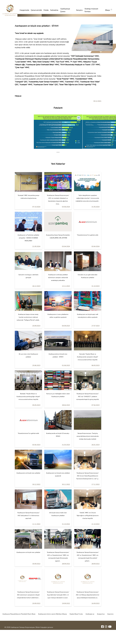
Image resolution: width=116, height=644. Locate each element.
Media (46, 10)
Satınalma (54, 10)
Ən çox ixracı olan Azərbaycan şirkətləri (28, 355)
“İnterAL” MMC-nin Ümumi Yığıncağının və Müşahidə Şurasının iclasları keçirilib (88, 516)
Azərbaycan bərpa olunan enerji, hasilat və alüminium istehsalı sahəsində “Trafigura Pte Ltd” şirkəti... (28, 317)
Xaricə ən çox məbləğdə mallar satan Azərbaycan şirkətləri (58, 395)
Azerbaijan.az (90, 614)
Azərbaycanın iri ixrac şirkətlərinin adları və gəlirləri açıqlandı (58, 316)
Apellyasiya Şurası (65, 10)
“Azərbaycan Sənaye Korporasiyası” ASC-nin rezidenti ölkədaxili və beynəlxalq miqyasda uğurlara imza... (58, 200)
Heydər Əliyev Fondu (76, 614)
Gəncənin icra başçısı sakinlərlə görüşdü (28, 276)
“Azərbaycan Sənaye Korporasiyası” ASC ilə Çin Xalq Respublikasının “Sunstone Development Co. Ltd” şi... (88, 476)
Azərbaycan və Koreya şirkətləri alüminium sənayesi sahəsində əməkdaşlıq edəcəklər (58, 278)
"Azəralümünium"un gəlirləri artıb (88, 235)
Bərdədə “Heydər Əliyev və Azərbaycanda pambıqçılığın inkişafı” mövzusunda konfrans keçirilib (28, 397)
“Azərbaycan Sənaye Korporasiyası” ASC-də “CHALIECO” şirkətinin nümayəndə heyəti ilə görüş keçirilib (88, 397)
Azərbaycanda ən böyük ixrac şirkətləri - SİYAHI (58, 355)
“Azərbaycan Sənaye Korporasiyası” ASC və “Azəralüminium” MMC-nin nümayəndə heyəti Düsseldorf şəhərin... (88, 557)
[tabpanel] (58, 132)
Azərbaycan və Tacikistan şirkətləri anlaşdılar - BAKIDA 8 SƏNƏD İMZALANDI (28, 238)
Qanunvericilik (36, 10)
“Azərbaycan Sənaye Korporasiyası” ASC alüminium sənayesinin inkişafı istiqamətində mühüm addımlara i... (28, 595)
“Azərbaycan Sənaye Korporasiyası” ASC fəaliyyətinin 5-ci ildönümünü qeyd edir (28, 516)
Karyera (79, 10)
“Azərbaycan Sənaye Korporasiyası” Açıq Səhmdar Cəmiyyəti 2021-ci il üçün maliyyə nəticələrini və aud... (58, 595)
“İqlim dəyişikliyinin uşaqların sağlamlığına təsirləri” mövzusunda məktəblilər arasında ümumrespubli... (88, 198)
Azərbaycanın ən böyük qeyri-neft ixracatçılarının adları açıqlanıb (88, 316)
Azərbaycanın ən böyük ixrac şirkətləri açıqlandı (58, 474)
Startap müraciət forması (91, 10)
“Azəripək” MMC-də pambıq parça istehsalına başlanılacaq (28, 197)
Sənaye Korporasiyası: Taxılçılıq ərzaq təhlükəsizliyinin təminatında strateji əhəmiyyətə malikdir (88, 436)
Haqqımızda (24, 10)
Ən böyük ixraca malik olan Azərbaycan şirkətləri (58, 514)
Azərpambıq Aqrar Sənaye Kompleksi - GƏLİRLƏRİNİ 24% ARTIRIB (58, 236)
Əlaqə (108, 10)
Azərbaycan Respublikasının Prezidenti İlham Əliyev (19, 614)
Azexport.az (101, 614)
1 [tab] (58, 152)
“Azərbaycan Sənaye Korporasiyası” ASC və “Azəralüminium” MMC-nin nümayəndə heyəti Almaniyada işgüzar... (58, 557)
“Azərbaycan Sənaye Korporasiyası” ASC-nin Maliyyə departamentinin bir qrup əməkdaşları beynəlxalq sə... (88, 595)
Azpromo (110, 614)
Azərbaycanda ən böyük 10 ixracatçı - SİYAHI (58, 435)
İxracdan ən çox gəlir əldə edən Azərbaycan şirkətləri (88, 276)
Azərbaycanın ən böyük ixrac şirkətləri (28, 473)
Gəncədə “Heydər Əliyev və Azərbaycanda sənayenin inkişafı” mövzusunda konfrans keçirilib (88, 357)
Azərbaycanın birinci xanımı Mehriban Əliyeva (52, 614)
